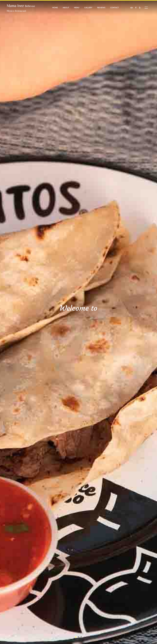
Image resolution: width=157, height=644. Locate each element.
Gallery (88, 8)
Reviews (101, 8)
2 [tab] (79, 637)
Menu (77, 8)
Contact (114, 8)
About (66, 8)
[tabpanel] (78, 322)
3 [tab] (81, 637)
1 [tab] (76, 637)
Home (55, 8)
